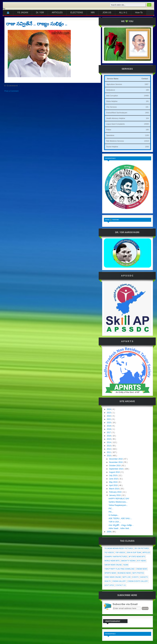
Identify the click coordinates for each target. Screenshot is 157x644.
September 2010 (116, 469)
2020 (109, 423)
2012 (109, 449)
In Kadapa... (114, 515)
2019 (109, 426)
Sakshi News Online (113, 565)
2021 (109, 419)
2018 (109, 429)
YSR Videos (120, 553)
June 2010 (114, 479)
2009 (109, 532)
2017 (109, 432)
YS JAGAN (23, 12)
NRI (93, 12)
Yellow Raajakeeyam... (118, 505)
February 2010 (115, 492)
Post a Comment (11, 91)
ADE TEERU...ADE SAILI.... (120, 518)
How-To (139, 12)
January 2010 (115, 495)
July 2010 (113, 475)
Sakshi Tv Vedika (128, 561)
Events (135, 577)
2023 (109, 413)
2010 (109, 456)
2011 (109, 452)
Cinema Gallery (119, 581)
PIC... (111, 509)
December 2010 (116, 459)
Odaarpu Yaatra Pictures (116, 557)
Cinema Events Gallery (138, 581)
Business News (124, 573)
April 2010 (114, 485)
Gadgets (144, 577)
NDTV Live (127, 577)
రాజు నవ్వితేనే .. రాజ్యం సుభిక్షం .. (37, 24)
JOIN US (107, 12)
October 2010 (115, 466)
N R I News (142, 561)
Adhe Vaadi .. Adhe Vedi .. (120, 528)
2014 (109, 442)
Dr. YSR (40, 12)
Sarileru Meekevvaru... (118, 502)
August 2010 (115, 472)
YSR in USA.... (115, 522)
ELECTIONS (77, 12)
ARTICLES (57, 12)
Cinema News (141, 569)
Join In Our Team (134, 553)
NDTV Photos (138, 573)
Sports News (110, 573)
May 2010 (113, 482)
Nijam (126, 565)
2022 (109, 416)
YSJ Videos (109, 553)
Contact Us (121, 585)
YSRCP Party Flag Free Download (119, 569)
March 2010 (114, 489)
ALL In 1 (123, 12)
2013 (109, 446)
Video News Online (113, 577)
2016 (109, 436)
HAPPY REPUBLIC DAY (119, 499)
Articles (146, 553)
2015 (109, 439)
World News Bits (112, 561)
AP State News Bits (137, 557)
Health (108, 581)
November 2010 (116, 462)
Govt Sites (109, 585)
